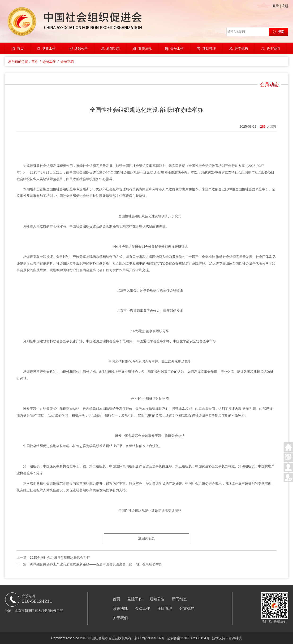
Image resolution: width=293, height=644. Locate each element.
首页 (20, 48)
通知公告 (81, 48)
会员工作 (177, 48)
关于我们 (273, 48)
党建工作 (49, 48)
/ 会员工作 (47, 61)
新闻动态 (113, 48)
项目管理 (209, 48)
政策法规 (145, 48)
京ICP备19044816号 (149, 638)
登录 (276, 6)
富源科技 (235, 638)
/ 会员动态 (65, 61)
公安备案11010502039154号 (188, 638)
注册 (285, 6)
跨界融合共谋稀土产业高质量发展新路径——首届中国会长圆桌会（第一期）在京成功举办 (96, 564)
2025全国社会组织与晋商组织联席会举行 (60, 557)
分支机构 (241, 48)
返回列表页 (146, 538)
